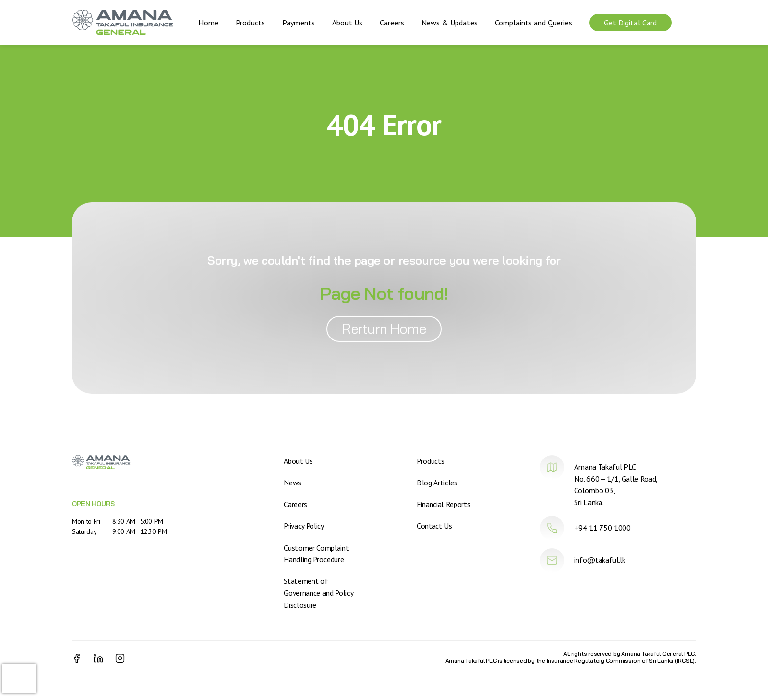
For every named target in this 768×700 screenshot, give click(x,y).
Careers (392, 23)
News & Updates (449, 23)
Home (208, 23)
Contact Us (434, 526)
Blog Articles (437, 483)
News (293, 483)
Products (250, 23)
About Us (347, 23)
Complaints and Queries (533, 23)
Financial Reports (444, 504)
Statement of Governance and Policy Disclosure (319, 592)
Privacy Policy (305, 526)
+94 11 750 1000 (602, 528)
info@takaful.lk (600, 560)
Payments (299, 23)
